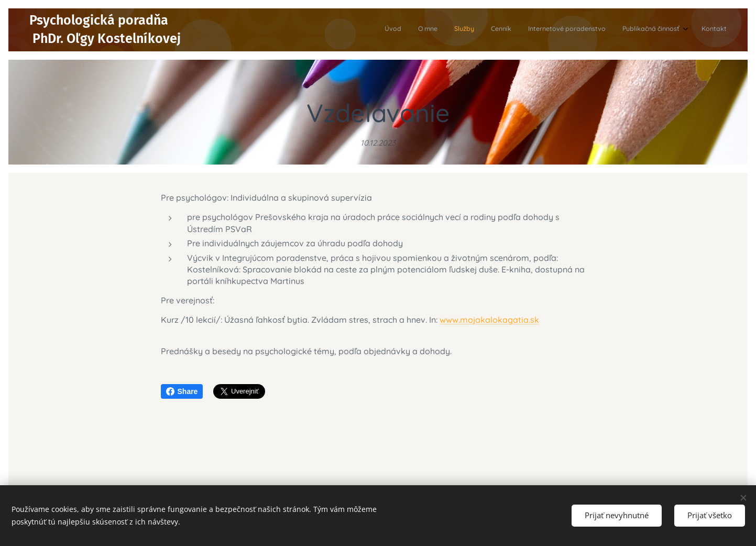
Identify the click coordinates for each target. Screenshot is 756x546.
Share (182, 391)
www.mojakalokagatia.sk (489, 320)
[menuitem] (624, 30)
